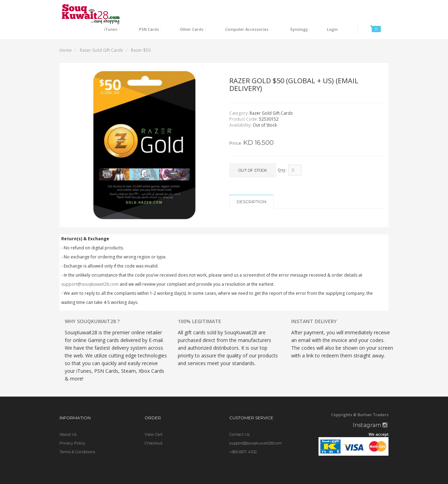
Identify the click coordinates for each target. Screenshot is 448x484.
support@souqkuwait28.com (90, 269)
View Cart (153, 420)
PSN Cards (187, 9)
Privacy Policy (72, 428)
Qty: (282, 155)
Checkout (153, 428)
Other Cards (222, 9)
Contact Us (239, 420)
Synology (314, 9)
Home (66, 35)
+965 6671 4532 (243, 437)
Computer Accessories (270, 9)
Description (251, 187)
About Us (68, 420)
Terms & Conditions (77, 437)
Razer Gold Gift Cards (101, 35)
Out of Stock (253, 156)
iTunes (157, 9)
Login (339, 9)
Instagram (370, 411)
